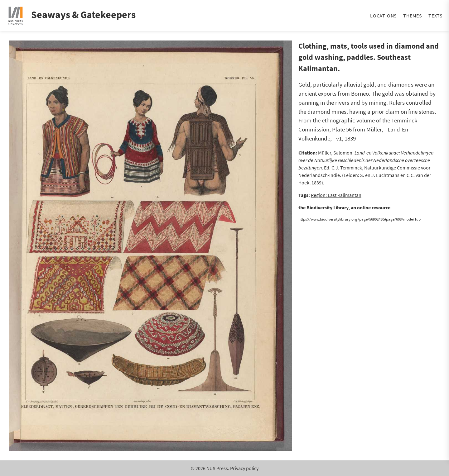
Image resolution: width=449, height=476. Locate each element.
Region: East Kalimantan (336, 195)
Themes (413, 16)
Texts (436, 16)
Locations (384, 16)
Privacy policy (244, 468)
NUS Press (217, 468)
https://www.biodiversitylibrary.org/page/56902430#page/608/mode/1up (360, 219)
